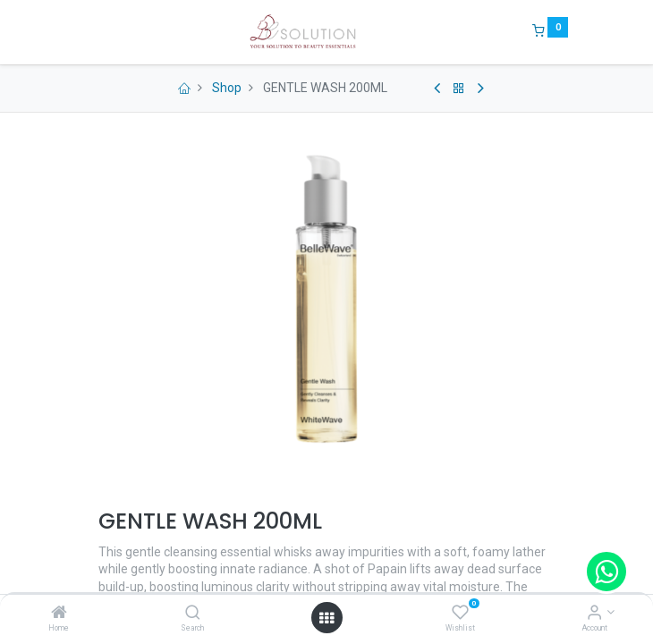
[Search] (193, 614)
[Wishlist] (460, 614)
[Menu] (86, 32)
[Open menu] (326, 618)
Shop (227, 88)
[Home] (59, 614)
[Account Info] (594, 614)
